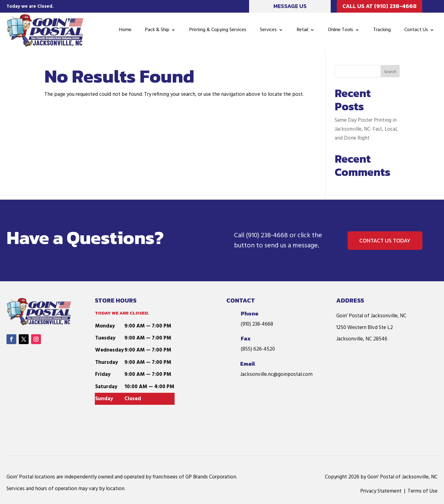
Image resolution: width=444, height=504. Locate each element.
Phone (250, 313)
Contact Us (416, 30)
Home (125, 30)
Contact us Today (385, 240)
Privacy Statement (381, 491)
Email (248, 364)
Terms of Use (423, 491)
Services (268, 30)
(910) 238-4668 (267, 236)
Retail (303, 30)
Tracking (382, 30)
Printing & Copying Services (218, 30)
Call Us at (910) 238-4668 (379, 6)
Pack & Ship (157, 30)
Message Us (290, 6)
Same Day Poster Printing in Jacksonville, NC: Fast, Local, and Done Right (366, 129)
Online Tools (341, 30)
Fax (246, 338)
